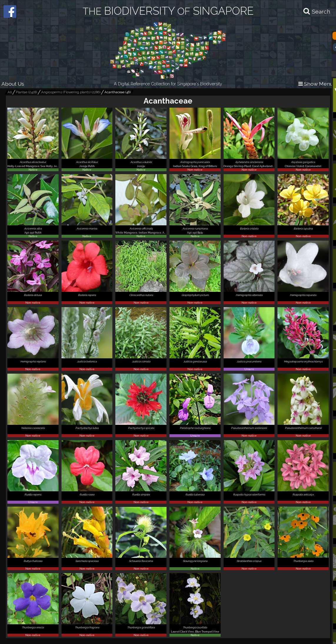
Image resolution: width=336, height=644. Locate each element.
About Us (13, 84)
